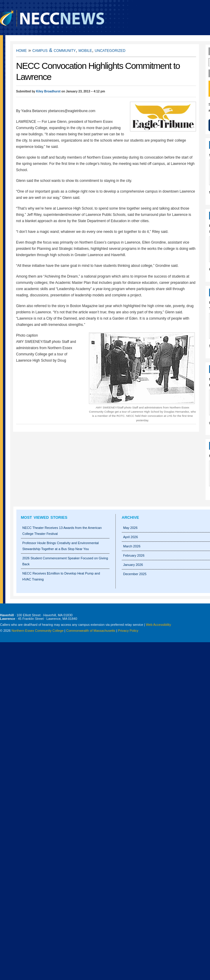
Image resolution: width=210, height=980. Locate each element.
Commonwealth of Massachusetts (91, 631)
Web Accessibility (158, 625)
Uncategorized (110, 50)
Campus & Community (54, 50)
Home (21, 50)
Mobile (85, 50)
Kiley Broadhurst (48, 91)
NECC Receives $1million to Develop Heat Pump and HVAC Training (61, 576)
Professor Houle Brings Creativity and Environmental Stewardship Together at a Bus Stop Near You (61, 546)
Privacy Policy (128, 631)
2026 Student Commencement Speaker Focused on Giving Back (65, 561)
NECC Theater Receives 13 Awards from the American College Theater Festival (62, 531)
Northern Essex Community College (38, 631)
